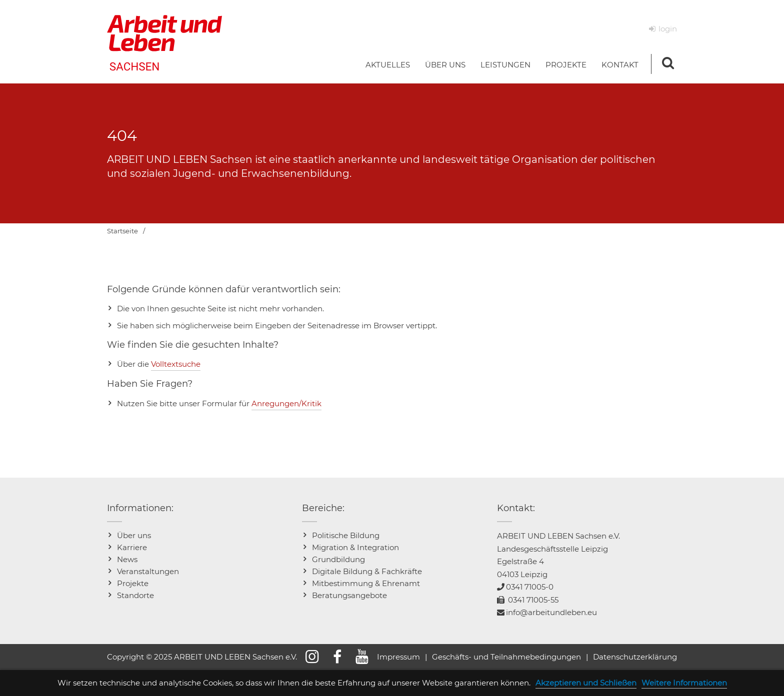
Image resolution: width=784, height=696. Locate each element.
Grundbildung (338, 559)
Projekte (133, 583)
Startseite (122, 231)
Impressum (398, 657)
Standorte (135, 595)
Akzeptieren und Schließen (586, 683)
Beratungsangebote (349, 595)
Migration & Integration (355, 547)
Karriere (132, 547)
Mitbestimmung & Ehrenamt (366, 583)
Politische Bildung (346, 535)
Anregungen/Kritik (286, 403)
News (127, 559)
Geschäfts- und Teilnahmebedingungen (506, 657)
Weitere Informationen (684, 683)
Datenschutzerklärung (635, 657)
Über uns (134, 535)
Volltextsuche (176, 364)
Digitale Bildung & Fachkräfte (367, 571)
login (668, 29)
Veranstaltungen (148, 571)
